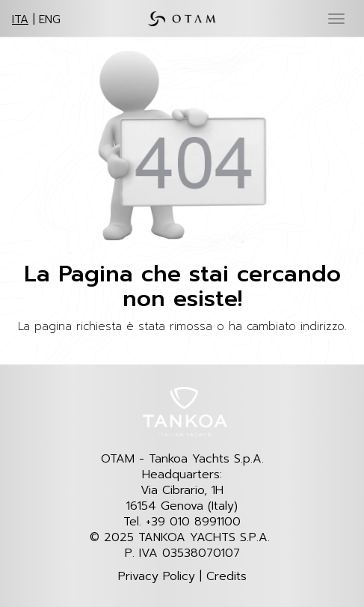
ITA (20, 19)
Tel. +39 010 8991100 (182, 522)
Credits (226, 577)
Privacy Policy (157, 577)
